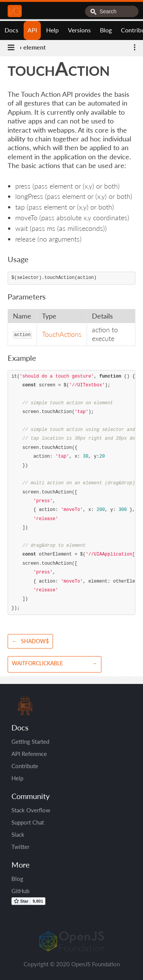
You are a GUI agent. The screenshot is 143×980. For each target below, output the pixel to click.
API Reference (29, 754)
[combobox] (112, 11)
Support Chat (28, 822)
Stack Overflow (31, 810)
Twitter (20, 847)
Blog (106, 30)
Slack (18, 834)
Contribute (25, 766)
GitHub (20, 891)
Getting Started (30, 741)
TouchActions (62, 334)
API (32, 30)
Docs (11, 30)
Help (52, 30)
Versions (79, 30)
